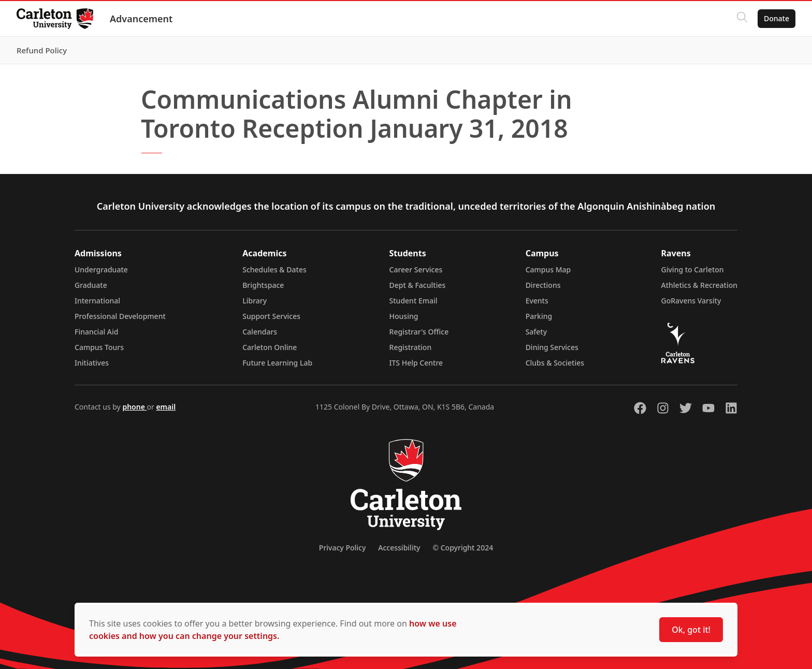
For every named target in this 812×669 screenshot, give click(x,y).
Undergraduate (101, 270)
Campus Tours (99, 347)
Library (255, 301)
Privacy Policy (342, 548)
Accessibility (399, 548)
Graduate (91, 285)
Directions (543, 285)
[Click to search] (742, 19)
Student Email (414, 301)
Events (537, 301)
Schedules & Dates (274, 270)
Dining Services (552, 347)
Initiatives (92, 363)
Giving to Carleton (693, 270)
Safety (536, 332)
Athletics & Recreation (699, 285)
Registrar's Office (419, 332)
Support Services (271, 316)
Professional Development (120, 316)
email (166, 407)
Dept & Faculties (418, 285)
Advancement (141, 19)
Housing (404, 316)
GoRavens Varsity (691, 301)
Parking (539, 316)
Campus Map (548, 270)
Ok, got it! (691, 630)
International (97, 301)
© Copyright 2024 (463, 548)
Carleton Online (270, 347)
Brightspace (263, 285)
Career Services (416, 270)
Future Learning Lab (277, 363)
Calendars (260, 332)
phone (134, 407)
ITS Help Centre (416, 363)
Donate (777, 18)
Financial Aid (96, 332)
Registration (411, 347)
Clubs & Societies (555, 363)
